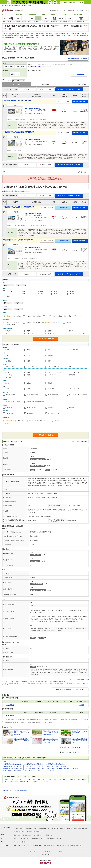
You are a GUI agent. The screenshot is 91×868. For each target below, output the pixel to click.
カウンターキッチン (11, 367)
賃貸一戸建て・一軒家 (31, 835)
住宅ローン (59, 839)
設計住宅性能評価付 (32, 394)
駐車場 (47, 835)
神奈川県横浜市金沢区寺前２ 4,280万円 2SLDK (19, 207)
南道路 (29, 361)
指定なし (9, 316)
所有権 (7, 389)
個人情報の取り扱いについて (21, 832)
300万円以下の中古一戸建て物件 (12, 764)
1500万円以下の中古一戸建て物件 (13, 766)
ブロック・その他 (74, 350)
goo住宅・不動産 (5, 828)
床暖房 (29, 375)
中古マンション (20, 779)
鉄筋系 (7, 350)
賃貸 (55, 779)
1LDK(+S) (40, 291)
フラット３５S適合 (32, 407)
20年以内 (59, 316)
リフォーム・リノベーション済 (45, 771)
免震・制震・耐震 (10, 394)
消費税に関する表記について (36, 832)
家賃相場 (35, 782)
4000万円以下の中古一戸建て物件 (13, 768)
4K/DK (55, 294)
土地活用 (23, 842)
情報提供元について (8, 791)
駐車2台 (29, 331)
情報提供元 (69, 828)
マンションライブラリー (11, 782)
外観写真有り (30, 413)
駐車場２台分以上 (29, 771)
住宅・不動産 (82, 779)
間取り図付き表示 (45, 85)
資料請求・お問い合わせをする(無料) (69, 89)
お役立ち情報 (4, 845)
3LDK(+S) (40, 294)
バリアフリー (51, 389)
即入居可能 (18, 771)
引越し (19, 845)
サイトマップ (54, 851)
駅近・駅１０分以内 (63, 768)
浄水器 (71, 367)
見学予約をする (63, 208)
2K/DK (55, 291)
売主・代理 (30, 333)
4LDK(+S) (72, 294)
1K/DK (23, 291)
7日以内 (48, 421)
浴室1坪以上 (9, 377)
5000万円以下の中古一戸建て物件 (35, 768)
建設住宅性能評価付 (53, 394)
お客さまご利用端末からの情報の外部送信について (38, 828)
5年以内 (28, 316)
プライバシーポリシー (32, 851)
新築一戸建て (31, 779)
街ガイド (53, 845)
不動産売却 (17, 842)
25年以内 (69, 316)
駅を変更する (21, 66)
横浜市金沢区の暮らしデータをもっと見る (71, 689)
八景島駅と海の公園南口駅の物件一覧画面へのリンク (16, 191)
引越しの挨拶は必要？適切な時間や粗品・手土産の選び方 (79, 741)
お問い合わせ (47, 851)
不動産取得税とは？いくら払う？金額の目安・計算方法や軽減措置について (50, 733)
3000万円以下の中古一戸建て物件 (56, 766)
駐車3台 (50, 383)
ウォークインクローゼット (55, 372)
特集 (15, 845)
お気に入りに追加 (46, 89)
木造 (49, 350)
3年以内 (19, 316)
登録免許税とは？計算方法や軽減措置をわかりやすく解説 (79, 733)
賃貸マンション (41, 835)
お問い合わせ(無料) (80, 101)
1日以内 (31, 421)
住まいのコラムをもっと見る (71, 752)
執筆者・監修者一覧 (70, 845)
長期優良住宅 (73, 407)
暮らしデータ (44, 782)
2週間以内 (58, 421)
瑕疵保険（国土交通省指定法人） (36, 402)
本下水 (7, 333)
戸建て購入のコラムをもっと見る (71, 747)
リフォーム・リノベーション (77, 333)
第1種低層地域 (7, 771)
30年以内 (80, 316)
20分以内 (69, 323)
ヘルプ (41, 851)
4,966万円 (81, 705)
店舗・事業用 (63, 779)
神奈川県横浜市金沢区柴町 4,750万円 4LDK (17, 101)
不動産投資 (53, 839)
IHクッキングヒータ (53, 367)
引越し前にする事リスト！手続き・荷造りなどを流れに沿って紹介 (50, 741)
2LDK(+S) (72, 291)
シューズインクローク (75, 372)
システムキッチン (32, 367)
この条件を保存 (80, 74)
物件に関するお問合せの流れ (58, 828)
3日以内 (40, 421)
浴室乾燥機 (72, 375)
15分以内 (58, 323)
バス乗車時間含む (10, 325)
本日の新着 (21, 421)
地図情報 (78, 845)
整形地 (50, 361)
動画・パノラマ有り (53, 413)
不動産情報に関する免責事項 (20, 791)
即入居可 (29, 389)
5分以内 (28, 323)
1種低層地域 (9, 361)
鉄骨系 (29, 350)
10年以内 (38, 316)
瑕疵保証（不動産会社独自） (14, 402)
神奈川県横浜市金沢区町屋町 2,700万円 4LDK (18, 240)
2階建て (50, 331)
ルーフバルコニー (53, 375)
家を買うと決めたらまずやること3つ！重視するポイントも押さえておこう (22, 733)
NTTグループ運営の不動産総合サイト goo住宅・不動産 (17, 6)
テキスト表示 (17, 85)
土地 (49, 779)
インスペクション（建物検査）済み (78, 395)
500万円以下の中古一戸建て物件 (34, 764)
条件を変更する (15, 74)
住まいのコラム (61, 845)
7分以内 (38, 323)
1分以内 (19, 323)
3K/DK (23, 294)
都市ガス (71, 331)
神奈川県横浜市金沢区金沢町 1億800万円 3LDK (19, 132)
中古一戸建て (42, 779)
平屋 (7, 355)
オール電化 (51, 333)
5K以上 (8, 296)
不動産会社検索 (39, 845)
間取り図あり (51, 768)
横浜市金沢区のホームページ (80, 442)
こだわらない (10, 421)
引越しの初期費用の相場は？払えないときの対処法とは (21, 741)
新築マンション (18, 839)
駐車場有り (9, 331)
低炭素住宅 (51, 407)
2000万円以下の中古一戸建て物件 (35, 766)
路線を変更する (9, 66)
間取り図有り (9, 413)
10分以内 (48, 323)
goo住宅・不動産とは (19, 828)
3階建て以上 (51, 355)
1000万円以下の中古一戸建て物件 (55, 764)
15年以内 (49, 316)
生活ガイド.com (85, 679)
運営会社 (61, 851)
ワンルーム (9, 291)
